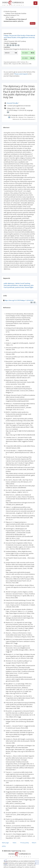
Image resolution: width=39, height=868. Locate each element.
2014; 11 (10, 17)
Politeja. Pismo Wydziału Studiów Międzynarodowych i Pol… (15, 14)
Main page (5, 843)
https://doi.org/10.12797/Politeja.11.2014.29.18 (19, 300)
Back (33, 23)
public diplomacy (9, 283)
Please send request (21, 74)
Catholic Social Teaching (22, 283)
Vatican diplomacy (24, 285)
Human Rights (29, 287)
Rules (15, 843)
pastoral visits (20, 287)
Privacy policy (25, 843)
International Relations (11, 285)
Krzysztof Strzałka (13, 103)
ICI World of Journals (10, 11)
